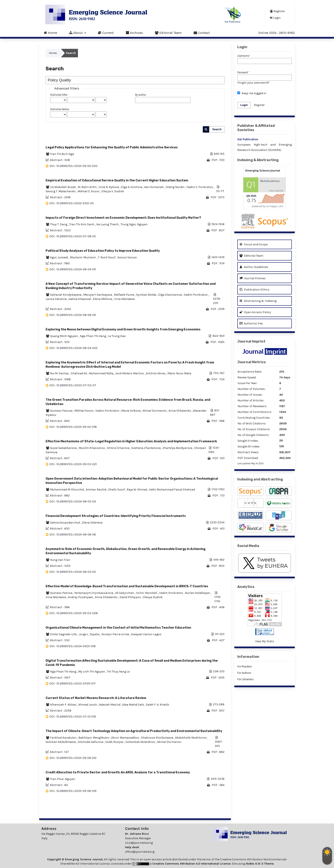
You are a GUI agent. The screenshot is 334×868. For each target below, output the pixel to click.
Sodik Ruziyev (115, 742)
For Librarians (245, 679)
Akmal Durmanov (155, 411)
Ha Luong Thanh (108, 224)
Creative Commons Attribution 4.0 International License (191, 864)
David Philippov (130, 597)
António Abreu (156, 373)
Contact (202, 33)
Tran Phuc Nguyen (63, 779)
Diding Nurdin (175, 187)
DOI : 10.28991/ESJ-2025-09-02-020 (73, 166)
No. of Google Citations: (253, 435)
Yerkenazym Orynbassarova (94, 593)
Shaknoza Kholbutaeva (157, 738)
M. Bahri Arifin (88, 187)
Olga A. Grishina (132, 187)
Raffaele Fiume (124, 295)
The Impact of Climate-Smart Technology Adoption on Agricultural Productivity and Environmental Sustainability (134, 731)
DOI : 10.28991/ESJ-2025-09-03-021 (73, 464)
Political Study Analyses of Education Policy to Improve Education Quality (103, 251)
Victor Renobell (147, 593)
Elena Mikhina (103, 299)
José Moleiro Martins (130, 373)
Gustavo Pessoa (62, 411)
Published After (59, 95)
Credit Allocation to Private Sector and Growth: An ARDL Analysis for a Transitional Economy (118, 772)
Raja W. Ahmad (137, 490)
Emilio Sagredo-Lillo (64, 634)
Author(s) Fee (251, 323)
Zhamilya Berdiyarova (178, 448)
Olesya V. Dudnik (113, 191)
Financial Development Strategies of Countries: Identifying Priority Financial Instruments (116, 516)
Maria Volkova (131, 411)
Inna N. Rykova (109, 187)
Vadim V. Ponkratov (200, 187)
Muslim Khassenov (92, 448)
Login (275, 18)
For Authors (244, 673)
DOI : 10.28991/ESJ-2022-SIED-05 (72, 203)
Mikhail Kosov (84, 411)
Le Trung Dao (117, 336)
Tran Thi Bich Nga (62, 154)
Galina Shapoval (80, 299)
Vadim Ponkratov (196, 295)
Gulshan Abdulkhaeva (61, 742)
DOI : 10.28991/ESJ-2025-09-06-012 (73, 758)
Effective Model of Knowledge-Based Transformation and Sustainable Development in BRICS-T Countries (127, 586)
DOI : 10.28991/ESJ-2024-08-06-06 (73, 535)
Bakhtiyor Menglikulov (94, 738)
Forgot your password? (253, 83)
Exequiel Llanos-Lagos (146, 634)
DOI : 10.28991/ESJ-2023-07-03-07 (73, 385)
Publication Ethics (254, 290)
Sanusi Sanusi (127, 257)
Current (106, 33)
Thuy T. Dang (59, 224)
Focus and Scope (253, 244)
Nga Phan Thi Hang (93, 336)
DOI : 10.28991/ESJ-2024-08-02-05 (73, 572)
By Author (140, 95)
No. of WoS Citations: (252, 423)
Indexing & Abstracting (258, 160)
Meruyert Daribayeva (98, 295)
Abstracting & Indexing (258, 301)
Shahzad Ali (79, 373)
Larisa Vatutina (56, 299)
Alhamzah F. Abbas (64, 705)
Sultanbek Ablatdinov (141, 742)
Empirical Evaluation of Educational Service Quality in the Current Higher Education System (117, 180)
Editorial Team (168, 33)
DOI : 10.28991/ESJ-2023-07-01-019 (73, 717)
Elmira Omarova (118, 448)
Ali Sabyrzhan (125, 593)
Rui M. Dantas (60, 373)
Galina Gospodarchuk (65, 523)
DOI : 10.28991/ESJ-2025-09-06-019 (73, 791)
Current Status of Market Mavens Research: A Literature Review (96, 698)
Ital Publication (248, 139)
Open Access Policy (255, 312)
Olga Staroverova (170, 295)
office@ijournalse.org (140, 852)
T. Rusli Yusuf (107, 257)
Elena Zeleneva (92, 523)
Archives (134, 33)
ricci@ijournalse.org (139, 843)
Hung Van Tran (60, 560)
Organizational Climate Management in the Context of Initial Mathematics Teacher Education (118, 628)
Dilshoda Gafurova (91, 742)
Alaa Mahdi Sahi (133, 705)
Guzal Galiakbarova (64, 448)
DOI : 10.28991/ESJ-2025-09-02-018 (73, 427)
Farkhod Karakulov (64, 738)
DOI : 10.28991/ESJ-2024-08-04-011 (73, 269)
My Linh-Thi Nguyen (92, 672)
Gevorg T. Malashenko (61, 191)
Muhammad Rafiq (101, 373)
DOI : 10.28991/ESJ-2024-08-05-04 (73, 501)
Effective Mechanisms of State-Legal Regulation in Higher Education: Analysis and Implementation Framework (131, 441)
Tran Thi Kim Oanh (82, 224)
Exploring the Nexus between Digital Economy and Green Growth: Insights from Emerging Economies (123, 329)
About (76, 33)
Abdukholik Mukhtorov (191, 738)
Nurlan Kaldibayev (198, 593)
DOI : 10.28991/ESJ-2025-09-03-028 (74, 613)
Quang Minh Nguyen (64, 336)
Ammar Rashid (96, 490)
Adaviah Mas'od (110, 705)
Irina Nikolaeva (124, 299)
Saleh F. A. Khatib (158, 705)
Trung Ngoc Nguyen (134, 224)
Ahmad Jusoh (88, 705)
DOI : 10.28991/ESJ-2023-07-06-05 (73, 236)
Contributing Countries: (254, 418)
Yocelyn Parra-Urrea (116, 634)
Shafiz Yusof (117, 490)
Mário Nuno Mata (179, 373)
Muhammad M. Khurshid (67, 490)
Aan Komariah (154, 187)
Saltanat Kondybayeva (66, 295)
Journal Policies (253, 278)
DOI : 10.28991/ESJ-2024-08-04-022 (73, 348)
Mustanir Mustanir (83, 257)
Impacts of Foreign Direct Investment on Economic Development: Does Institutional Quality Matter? (123, 218)
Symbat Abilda (146, 295)
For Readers (245, 666)
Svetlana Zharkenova (146, 448)
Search (217, 129)
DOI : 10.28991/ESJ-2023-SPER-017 (73, 684)
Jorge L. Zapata (89, 634)
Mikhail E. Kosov (89, 191)
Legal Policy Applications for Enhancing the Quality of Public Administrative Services (112, 147)
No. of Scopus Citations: (254, 429)
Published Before (60, 109)
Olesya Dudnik (153, 597)
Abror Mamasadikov (125, 738)
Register (277, 11)
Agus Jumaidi (59, 257)
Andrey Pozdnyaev (81, 597)
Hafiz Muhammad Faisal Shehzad (172, 490)
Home (50, 33)
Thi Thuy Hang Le (118, 672)
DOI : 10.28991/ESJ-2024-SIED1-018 (73, 646)
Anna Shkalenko (180, 411)
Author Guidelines (254, 267)
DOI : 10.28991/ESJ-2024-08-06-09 (73, 315)
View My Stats (265, 641)
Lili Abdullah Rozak (63, 187)
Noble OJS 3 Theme (259, 864)
